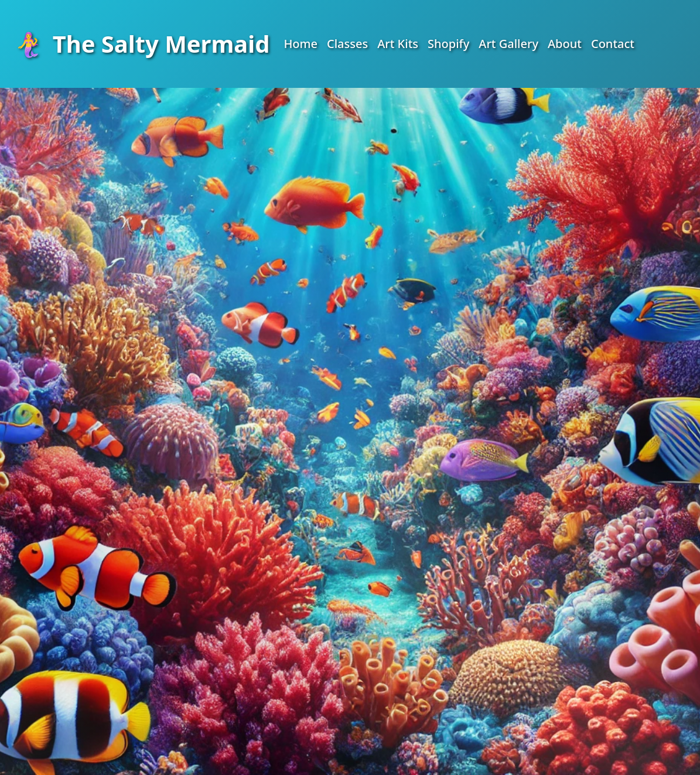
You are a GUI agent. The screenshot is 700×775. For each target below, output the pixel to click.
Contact (613, 44)
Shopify (448, 44)
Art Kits (398, 44)
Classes (347, 44)
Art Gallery (508, 44)
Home (301, 44)
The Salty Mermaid (142, 44)
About (565, 44)
